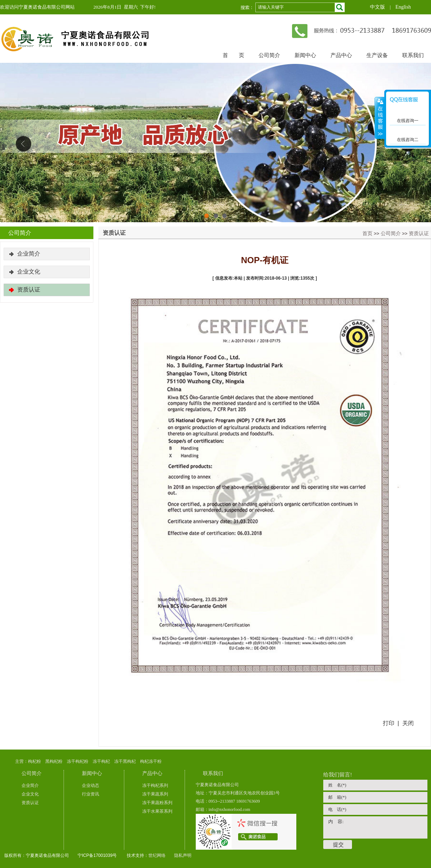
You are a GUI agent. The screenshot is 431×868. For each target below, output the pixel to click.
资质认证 (419, 233)
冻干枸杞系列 (155, 785)
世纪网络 (157, 855)
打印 (389, 723)
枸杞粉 (34, 761)
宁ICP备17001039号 (97, 855)
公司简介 (269, 55)
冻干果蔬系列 (155, 794)
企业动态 (91, 785)
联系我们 (413, 55)
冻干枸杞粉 (78, 761)
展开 (380, 118)
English (403, 7)
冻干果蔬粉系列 (157, 803)
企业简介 (29, 254)
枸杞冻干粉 (151, 761)
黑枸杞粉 (54, 761)
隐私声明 (183, 855)
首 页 (233, 55)
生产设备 (377, 55)
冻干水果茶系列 (157, 811)
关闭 (408, 723)
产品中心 (341, 55)
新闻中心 (305, 55)
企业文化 (29, 272)
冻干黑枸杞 (125, 761)
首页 (367, 233)
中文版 (377, 7)
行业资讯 (91, 794)
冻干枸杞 (101, 761)
